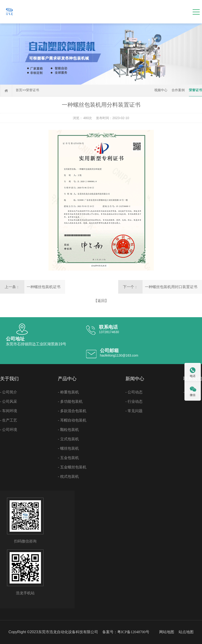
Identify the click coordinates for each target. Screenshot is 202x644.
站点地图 (186, 632)
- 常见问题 (134, 411)
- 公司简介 (9, 392)
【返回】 (101, 301)
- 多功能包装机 (70, 401)
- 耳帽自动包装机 (72, 420)
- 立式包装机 (68, 439)
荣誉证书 (33, 90)
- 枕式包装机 (68, 476)
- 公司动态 (134, 392)
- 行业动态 (134, 401)
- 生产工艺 (9, 420)
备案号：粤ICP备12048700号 (126, 632)
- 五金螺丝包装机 (72, 467)
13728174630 (109, 332)
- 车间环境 (9, 411)
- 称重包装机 (68, 392)
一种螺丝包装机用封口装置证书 (171, 287)
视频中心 (161, 90)
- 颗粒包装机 (68, 430)
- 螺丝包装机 (68, 448)
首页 (19, 90)
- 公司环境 (9, 430)
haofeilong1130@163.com (119, 355)
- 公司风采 (9, 401)
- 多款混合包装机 (72, 411)
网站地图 (167, 632)
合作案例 (178, 90)
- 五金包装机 (68, 458)
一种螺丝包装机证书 (44, 287)
